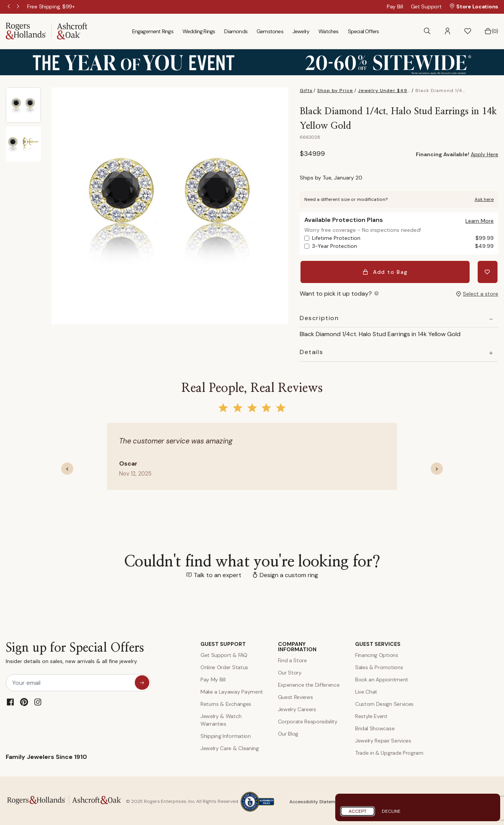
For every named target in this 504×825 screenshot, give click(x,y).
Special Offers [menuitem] (363, 31)
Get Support (426, 6)
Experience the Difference (309, 683)
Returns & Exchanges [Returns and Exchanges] (226, 702)
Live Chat (366, 690)
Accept (358, 811)
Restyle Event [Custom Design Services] (371, 714)
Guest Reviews (296, 695)
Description (319, 316)
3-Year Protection (403, 246)
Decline (391, 811)
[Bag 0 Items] (491, 31)
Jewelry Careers (297, 707)
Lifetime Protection (403, 238)
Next (19, 7)
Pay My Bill (213, 678)
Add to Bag (386, 271)
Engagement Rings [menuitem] (153, 31)
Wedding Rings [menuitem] (199, 31)
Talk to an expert (217, 573)
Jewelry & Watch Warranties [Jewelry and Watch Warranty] (221, 718)
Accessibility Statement (316, 800)
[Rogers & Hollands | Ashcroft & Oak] (47, 31)
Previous (10, 7)
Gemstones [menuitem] (270, 31)
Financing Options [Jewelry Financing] (377, 653)
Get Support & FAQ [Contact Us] (224, 653)
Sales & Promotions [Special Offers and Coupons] (379, 665)
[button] (447, 31)
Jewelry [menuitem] (301, 31)
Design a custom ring (289, 573)
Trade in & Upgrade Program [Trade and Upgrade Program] (389, 751)
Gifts (306, 91)
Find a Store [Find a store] (292, 658)
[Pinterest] (24, 700)
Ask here (484, 199)
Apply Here (485, 154)
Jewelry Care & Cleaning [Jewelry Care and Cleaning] (230, 746)
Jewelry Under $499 (384, 91)
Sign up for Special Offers (75, 653)
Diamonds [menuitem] (236, 31)
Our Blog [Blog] (288, 732)
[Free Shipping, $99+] (51, 6)
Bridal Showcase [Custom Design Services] (375, 726)
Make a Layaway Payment (232, 690)
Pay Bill (395, 6)
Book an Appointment (382, 678)
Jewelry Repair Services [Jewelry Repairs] (383, 739)
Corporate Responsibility (308, 720)
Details (311, 351)
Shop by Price (335, 91)
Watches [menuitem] (328, 31)
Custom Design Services (384, 702)
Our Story (290, 671)
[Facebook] (10, 700)
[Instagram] (38, 700)
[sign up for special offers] (142, 681)
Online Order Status (224, 665)
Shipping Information (226, 734)
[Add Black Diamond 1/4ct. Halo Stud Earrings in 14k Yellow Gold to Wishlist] (488, 271)
